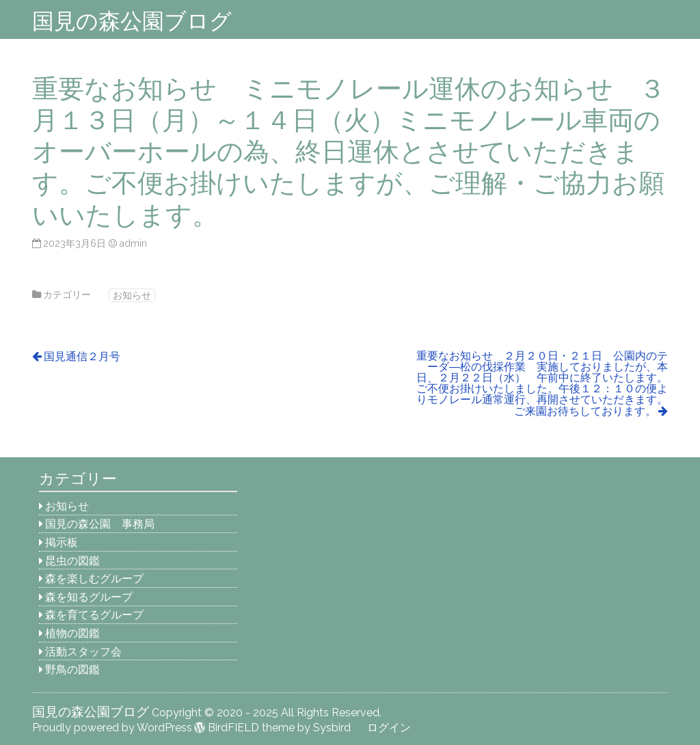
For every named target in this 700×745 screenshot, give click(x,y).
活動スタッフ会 (83, 652)
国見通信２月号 (82, 356)
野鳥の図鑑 (72, 669)
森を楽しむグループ (94, 579)
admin (133, 243)
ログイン (389, 728)
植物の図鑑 (72, 633)
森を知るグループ (89, 597)
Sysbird (332, 728)
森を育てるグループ (94, 615)
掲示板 (62, 542)
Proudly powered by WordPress (112, 728)
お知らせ (132, 295)
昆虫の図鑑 (72, 561)
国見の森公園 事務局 (100, 524)
